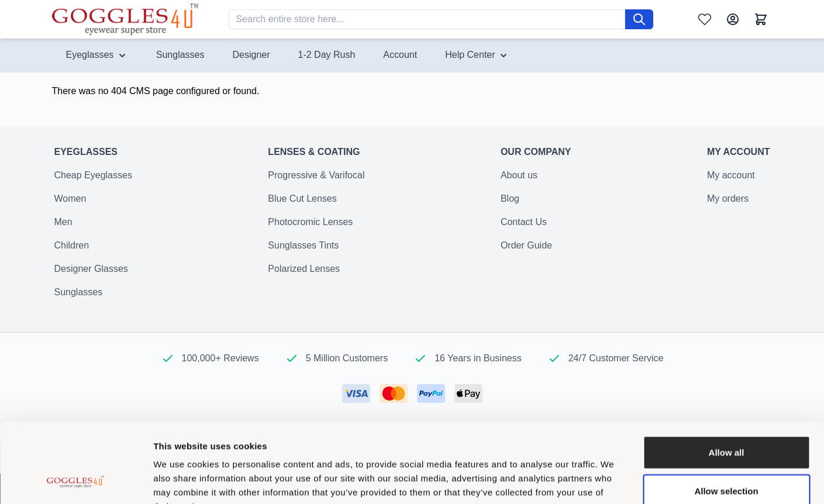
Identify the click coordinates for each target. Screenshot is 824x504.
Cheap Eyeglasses (93, 182)
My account (731, 182)
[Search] (639, 19)
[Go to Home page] (125, 19)
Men (63, 229)
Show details (614, 481)
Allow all (727, 380)
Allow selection (726, 418)
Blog (510, 206)
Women (70, 206)
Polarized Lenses (304, 276)
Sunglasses (79, 299)
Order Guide (526, 252)
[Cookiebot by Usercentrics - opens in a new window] (76, 481)
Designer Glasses (91, 276)
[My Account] (733, 19)
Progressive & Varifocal (316, 182)
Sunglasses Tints (303, 252)
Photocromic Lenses (310, 229)
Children (72, 252)
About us (519, 182)
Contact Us (524, 229)
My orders (728, 206)
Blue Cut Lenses (302, 206)
